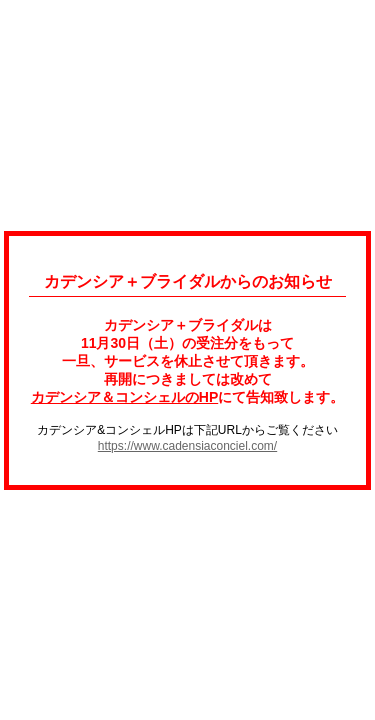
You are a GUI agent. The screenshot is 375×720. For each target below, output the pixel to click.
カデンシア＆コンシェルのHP (124, 397)
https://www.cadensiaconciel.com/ (187, 446)
